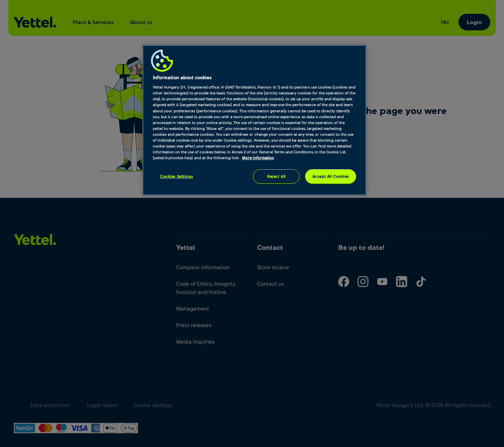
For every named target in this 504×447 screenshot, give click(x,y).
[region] (254, 120)
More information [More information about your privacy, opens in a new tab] (258, 158)
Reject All (276, 176)
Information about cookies (182, 77)
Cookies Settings (176, 176)
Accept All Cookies (331, 176)
